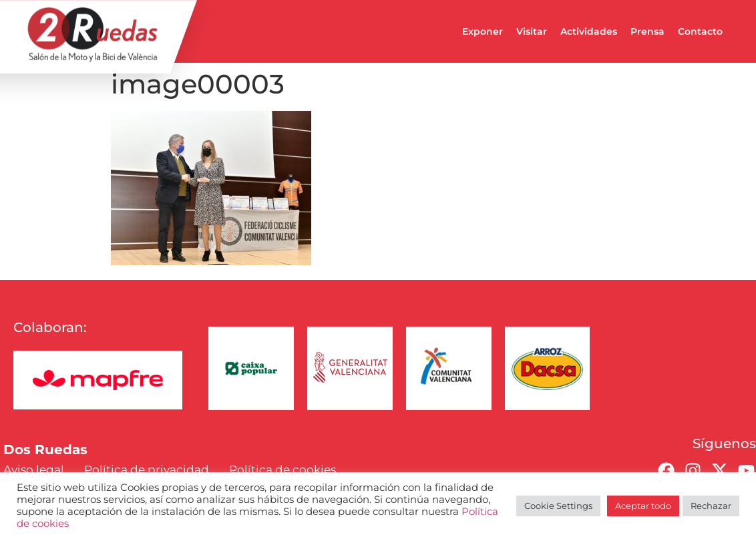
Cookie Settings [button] (558, 506)
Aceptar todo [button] (643, 506)
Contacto (700, 31)
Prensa (647, 31)
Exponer (483, 31)
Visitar (532, 31)
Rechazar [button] (711, 506)
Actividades (589, 31)
